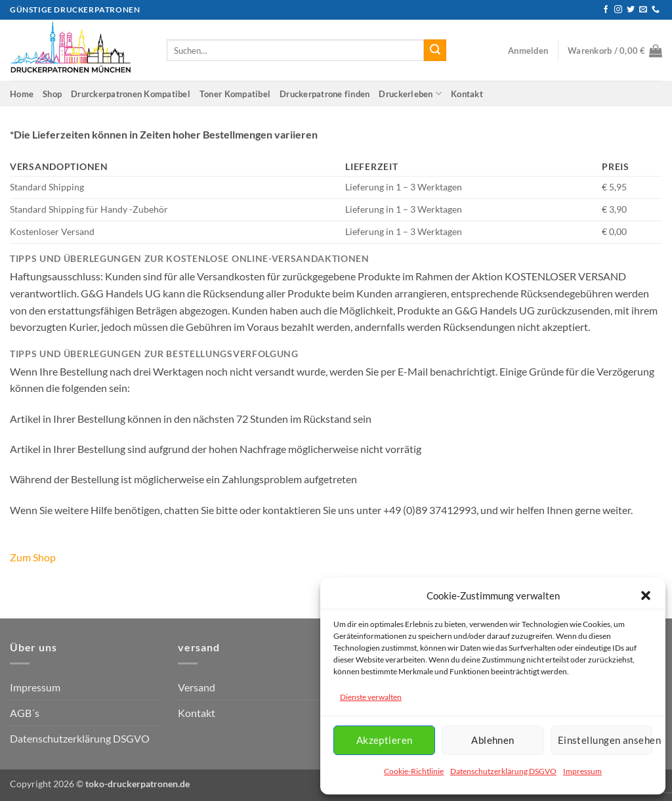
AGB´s (25, 713)
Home (22, 94)
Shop (52, 94)
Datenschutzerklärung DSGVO (503, 771)
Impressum (582, 771)
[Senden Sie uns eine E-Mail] (643, 10)
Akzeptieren (385, 740)
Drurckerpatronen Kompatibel (131, 94)
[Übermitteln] (435, 51)
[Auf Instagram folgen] (618, 10)
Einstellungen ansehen (605, 740)
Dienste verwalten (371, 697)
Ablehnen (493, 740)
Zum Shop (33, 557)
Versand (197, 687)
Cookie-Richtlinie (414, 771)
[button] (646, 595)
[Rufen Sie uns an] (656, 10)
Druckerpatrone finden (325, 94)
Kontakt (467, 94)
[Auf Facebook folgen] (606, 10)
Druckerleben (410, 94)
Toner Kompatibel (235, 94)
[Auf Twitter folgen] (631, 10)
